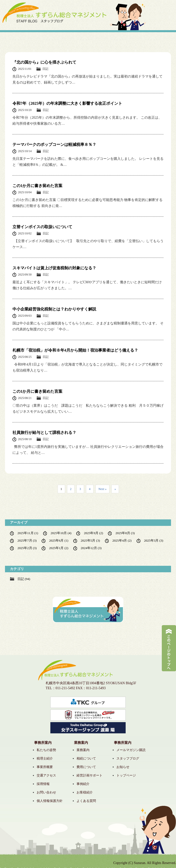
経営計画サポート (89, 775)
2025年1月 (59, 548)
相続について (86, 758)
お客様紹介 (85, 792)
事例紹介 (83, 784)
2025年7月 (27, 540)
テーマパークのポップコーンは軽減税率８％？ (54, 145)
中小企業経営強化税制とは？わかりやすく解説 (54, 309)
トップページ (126, 775)
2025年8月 (125, 533)
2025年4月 (122, 540)
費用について (86, 767)
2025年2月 (27, 548)
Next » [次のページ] (102, 489)
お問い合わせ (46, 792)
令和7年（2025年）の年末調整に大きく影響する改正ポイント (67, 103)
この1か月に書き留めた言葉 (37, 186)
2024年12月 (91, 548)
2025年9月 (93, 533)
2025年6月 (59, 540)
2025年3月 (154, 540)
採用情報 (43, 784)
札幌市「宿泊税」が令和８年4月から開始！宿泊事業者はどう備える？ (75, 350)
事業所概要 (45, 767)
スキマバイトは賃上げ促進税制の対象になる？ (54, 268)
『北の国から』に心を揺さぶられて (44, 62)
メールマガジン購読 (131, 750)
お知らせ (123, 767)
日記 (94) (24, 579)
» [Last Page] (115, 489)
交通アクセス (46, 775)
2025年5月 (90, 540)
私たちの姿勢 (46, 750)
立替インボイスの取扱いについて (42, 227)
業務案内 (83, 750)
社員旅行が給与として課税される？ (44, 433)
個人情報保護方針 (50, 801)
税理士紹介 (45, 758)
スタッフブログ (128, 758)
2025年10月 (61, 533)
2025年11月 (28, 533)
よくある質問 (86, 801)
